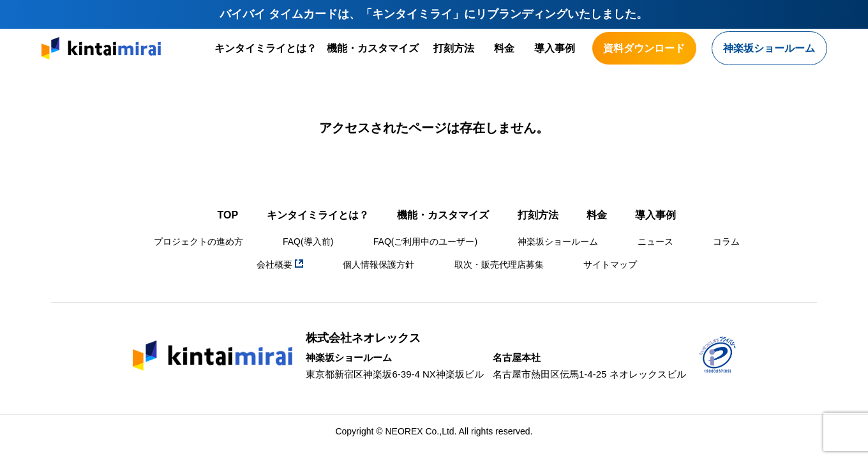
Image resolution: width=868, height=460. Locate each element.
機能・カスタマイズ (373, 48)
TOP (228, 215)
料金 (504, 48)
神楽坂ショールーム (558, 241)
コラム (726, 241)
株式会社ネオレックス (363, 338)
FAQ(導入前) (308, 241)
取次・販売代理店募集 (499, 264)
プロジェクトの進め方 (198, 241)
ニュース (655, 241)
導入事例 (555, 48)
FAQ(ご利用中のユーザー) (425, 241)
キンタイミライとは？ (266, 48)
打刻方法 (454, 48)
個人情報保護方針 (378, 264)
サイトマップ (610, 264)
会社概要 (280, 264)
